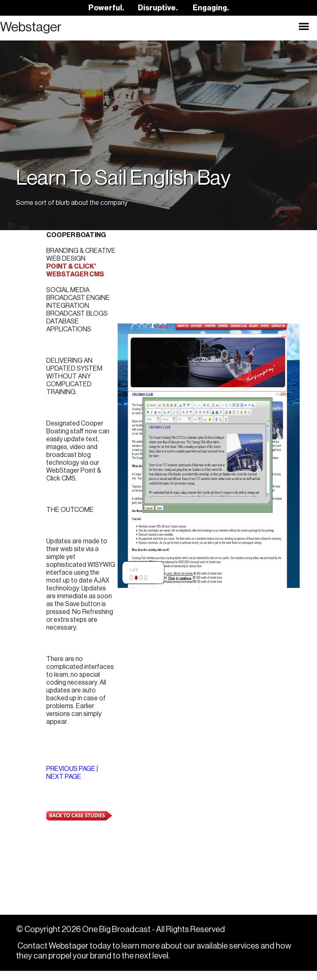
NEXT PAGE (64, 786)
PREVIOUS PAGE (71, 778)
